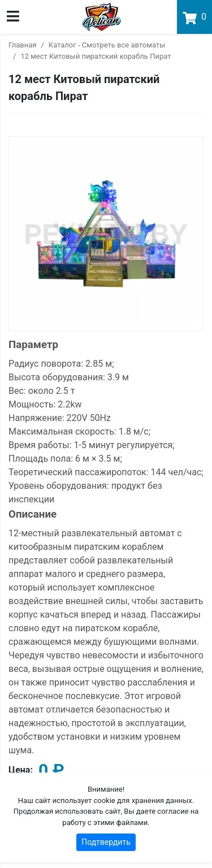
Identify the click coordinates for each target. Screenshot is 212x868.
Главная (22, 45)
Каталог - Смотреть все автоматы (107, 45)
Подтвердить (106, 842)
